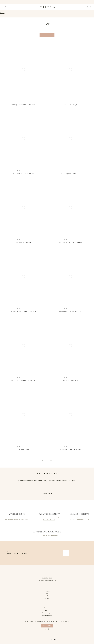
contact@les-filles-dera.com (47, 580)
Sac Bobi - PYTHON (71, 381)
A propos (47, 608)
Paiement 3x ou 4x (47, 596)
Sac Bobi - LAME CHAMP (70, 450)
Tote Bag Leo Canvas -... (70, 173)
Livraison (47, 598)
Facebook (46, 629)
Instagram (49, 629)
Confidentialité (47, 615)
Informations (47, 605)
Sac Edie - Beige (70, 105)
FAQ (47, 593)
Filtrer (47, 35)
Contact (47, 575)
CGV (47, 610)
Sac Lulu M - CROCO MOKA (70, 243)
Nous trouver (47, 583)
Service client (47, 588)
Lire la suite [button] (47, 494)
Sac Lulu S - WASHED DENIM (23, 381)
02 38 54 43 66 (47, 578)
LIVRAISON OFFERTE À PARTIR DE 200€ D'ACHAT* (47, 2)
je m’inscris (47, 626)
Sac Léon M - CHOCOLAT (23, 173)
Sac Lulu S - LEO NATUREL (70, 312)
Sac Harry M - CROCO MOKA (23, 312)
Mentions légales (47, 613)
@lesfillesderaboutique (17, 551)
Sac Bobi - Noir (23, 450)
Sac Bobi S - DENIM (23, 243)
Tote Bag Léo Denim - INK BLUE (24, 105)
